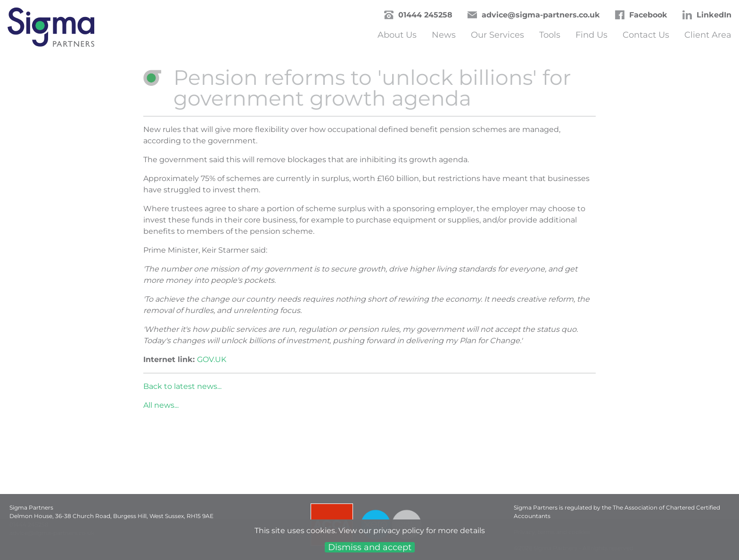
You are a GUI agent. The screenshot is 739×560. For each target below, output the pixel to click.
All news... (161, 405)
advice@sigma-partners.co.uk (541, 15)
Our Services (497, 35)
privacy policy (399, 531)
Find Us (591, 35)
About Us (397, 35)
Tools (550, 35)
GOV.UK (212, 359)
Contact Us (646, 35)
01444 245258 (425, 15)
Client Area (708, 35)
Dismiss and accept (370, 547)
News (444, 35)
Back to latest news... (182, 386)
